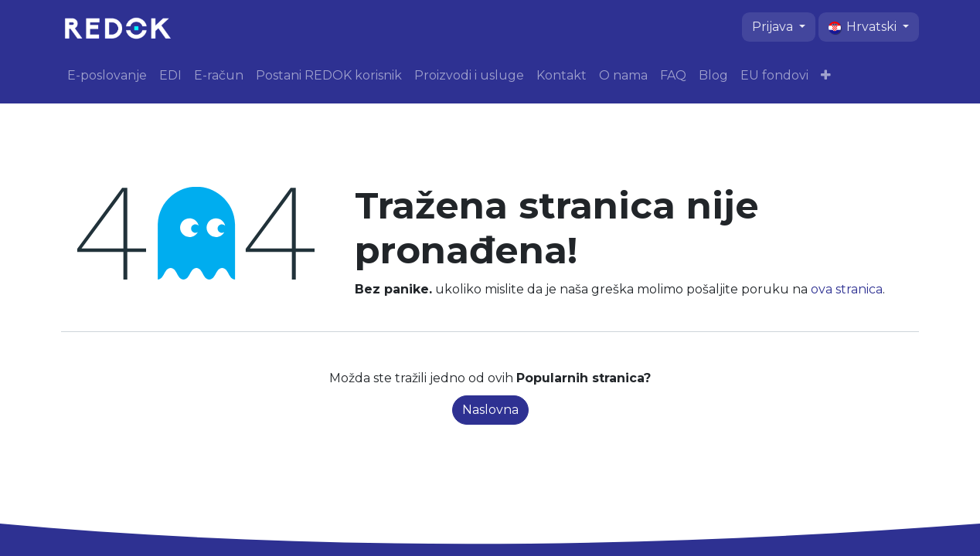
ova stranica (847, 289)
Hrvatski (864, 27)
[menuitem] (107, 76)
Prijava (774, 27)
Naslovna (490, 410)
